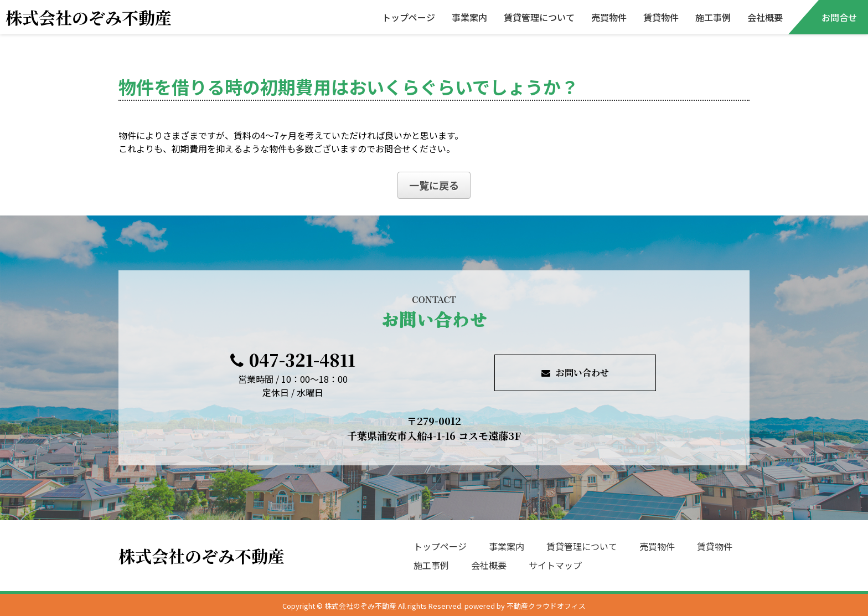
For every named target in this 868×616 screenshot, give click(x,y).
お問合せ (839, 17)
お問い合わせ (575, 373)
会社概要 (765, 17)
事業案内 (469, 17)
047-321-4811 (293, 360)
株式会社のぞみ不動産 (89, 17)
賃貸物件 (661, 17)
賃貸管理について (539, 17)
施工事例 (713, 17)
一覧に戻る (434, 185)
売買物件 (609, 17)
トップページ (409, 17)
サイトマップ (555, 565)
